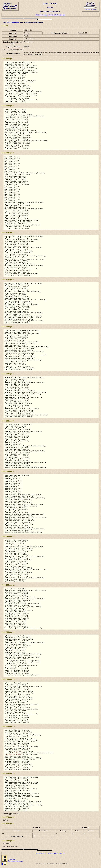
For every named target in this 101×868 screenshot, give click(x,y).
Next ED (62, 15)
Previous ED (53, 15)
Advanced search (88, 9)
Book (38, 15)
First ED (44, 15)
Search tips (94, 9)
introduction (14, 22)
